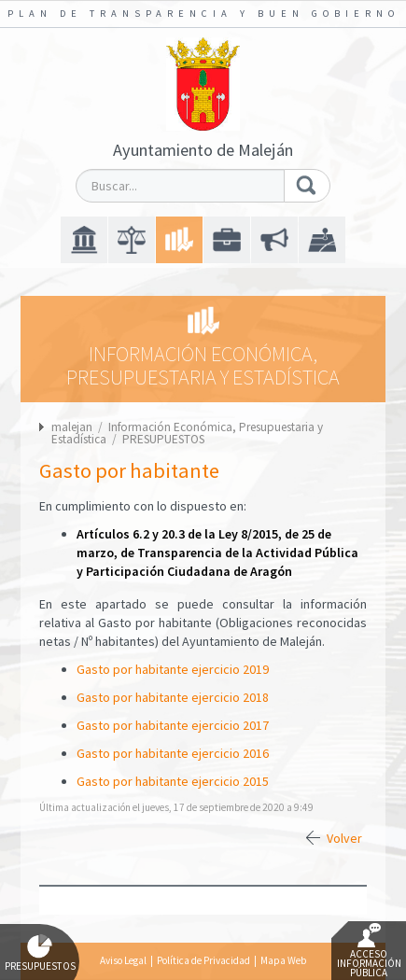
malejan (72, 427)
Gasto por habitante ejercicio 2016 (173, 753)
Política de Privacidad (203, 960)
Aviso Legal (123, 960)
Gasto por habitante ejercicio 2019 (173, 669)
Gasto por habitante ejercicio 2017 (173, 725)
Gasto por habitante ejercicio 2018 (173, 697)
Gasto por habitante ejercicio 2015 (173, 781)
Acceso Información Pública (369, 951)
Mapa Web (283, 960)
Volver (344, 838)
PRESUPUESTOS (163, 439)
